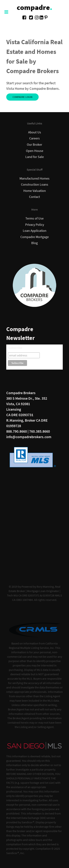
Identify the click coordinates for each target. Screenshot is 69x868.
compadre (34, 7)
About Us (35, 132)
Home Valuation (35, 191)
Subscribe (15, 348)
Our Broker (34, 145)
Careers (34, 138)
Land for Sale (35, 157)
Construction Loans (35, 185)
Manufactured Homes (34, 178)
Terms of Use (34, 218)
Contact (34, 197)
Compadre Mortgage (35, 237)
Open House (35, 151)
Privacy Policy (35, 225)
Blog (34, 243)
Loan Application (35, 231)
